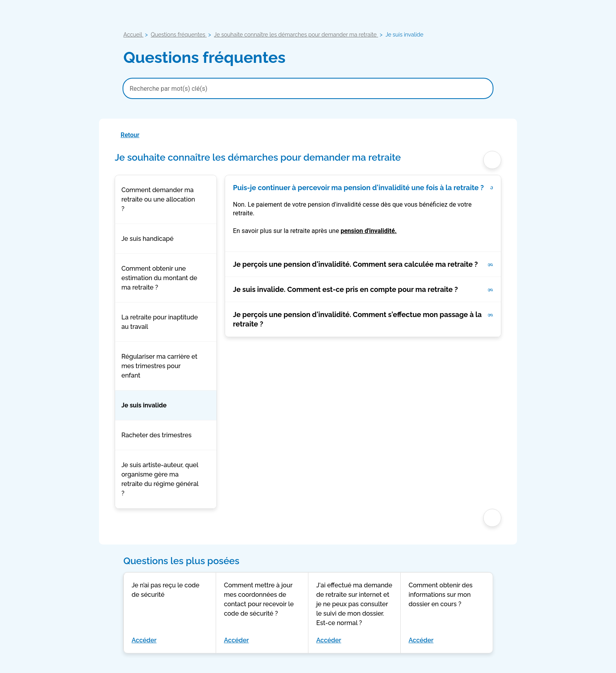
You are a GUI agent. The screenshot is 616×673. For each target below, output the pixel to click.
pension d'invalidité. (369, 231)
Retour (130, 135)
